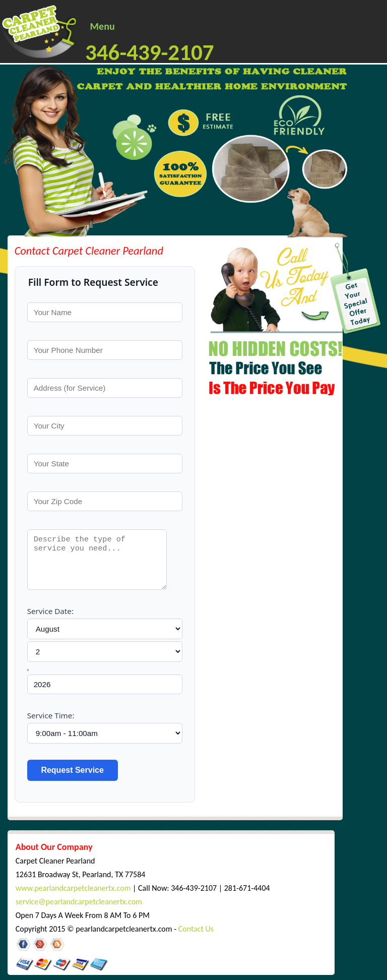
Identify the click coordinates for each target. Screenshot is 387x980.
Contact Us (196, 929)
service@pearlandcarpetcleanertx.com (79, 902)
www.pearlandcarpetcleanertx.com (73, 888)
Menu (103, 26)
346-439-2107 (150, 52)
